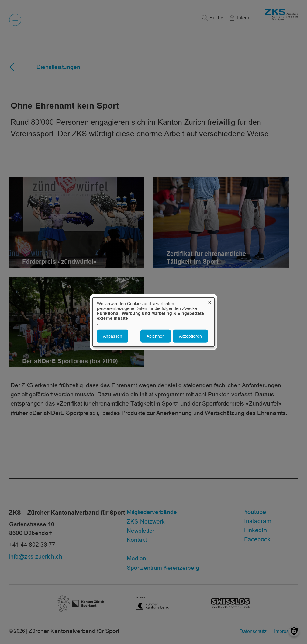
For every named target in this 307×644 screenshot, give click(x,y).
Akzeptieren (190, 336)
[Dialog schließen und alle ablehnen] (210, 301)
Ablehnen (156, 336)
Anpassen (113, 336)
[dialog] (153, 322)
